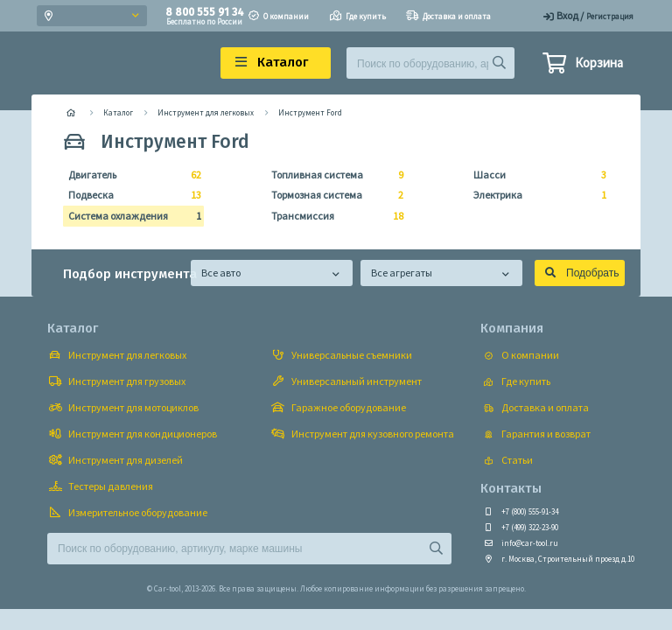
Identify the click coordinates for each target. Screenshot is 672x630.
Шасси (535, 175)
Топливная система (332, 175)
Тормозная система (332, 195)
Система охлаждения (129, 216)
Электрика (535, 195)
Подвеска (129, 195)
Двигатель (129, 175)
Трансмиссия (332, 216)
